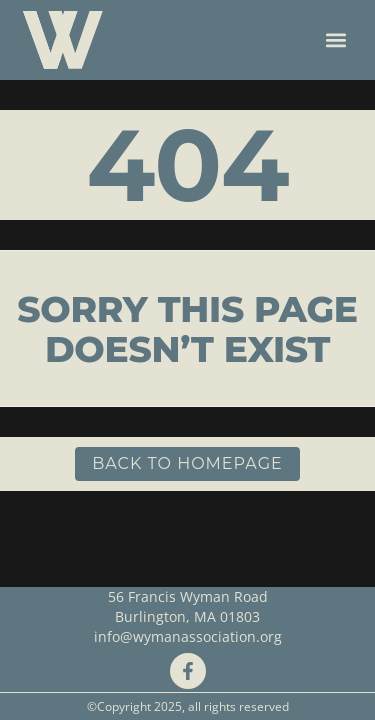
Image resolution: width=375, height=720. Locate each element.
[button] (336, 40)
